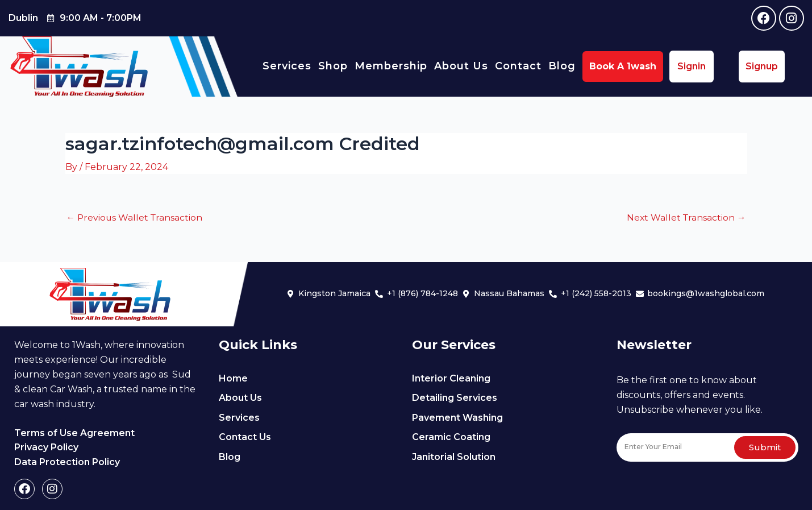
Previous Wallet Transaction (136, 217)
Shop (333, 66)
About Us (461, 66)
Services (287, 66)
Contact (518, 66)
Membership (391, 66)
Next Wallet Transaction (686, 217)
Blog (562, 66)
